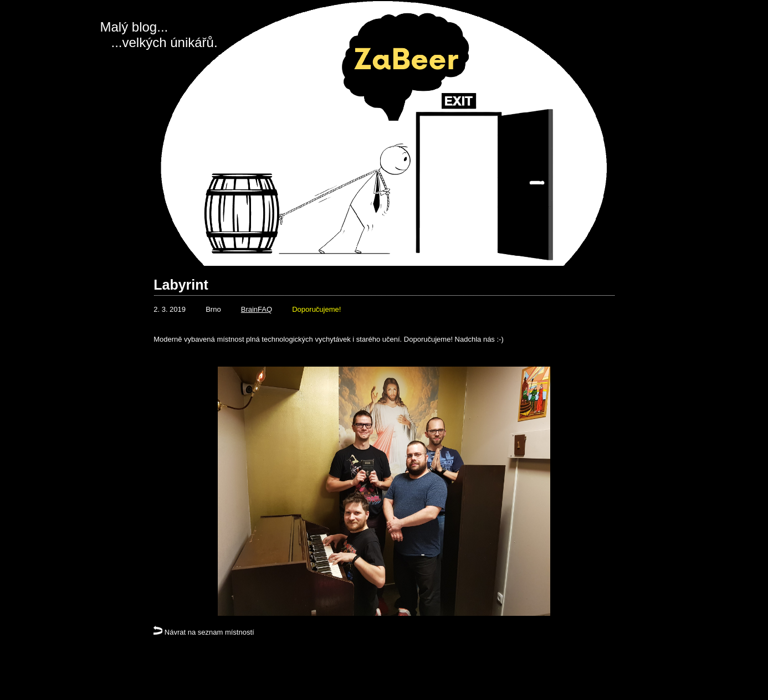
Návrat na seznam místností (204, 632)
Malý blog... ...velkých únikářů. (159, 35)
